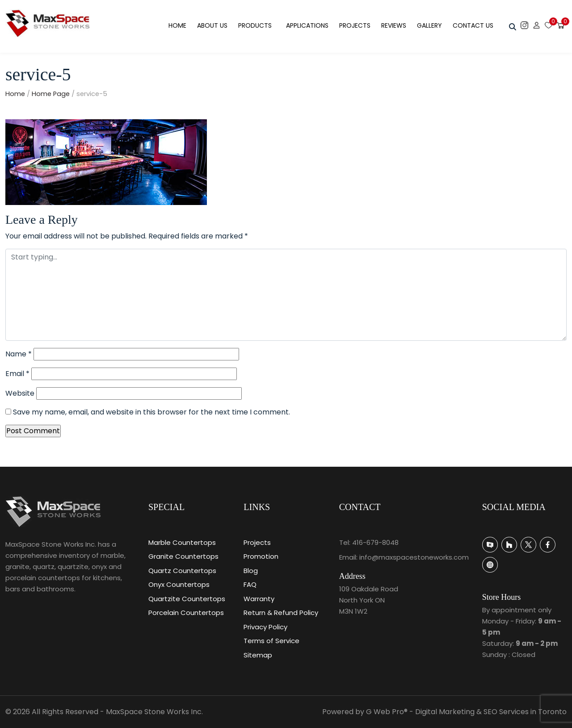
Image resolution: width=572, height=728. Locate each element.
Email (17, 374)
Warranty (259, 599)
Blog (251, 571)
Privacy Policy (265, 627)
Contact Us (473, 25)
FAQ (250, 584)
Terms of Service (271, 641)
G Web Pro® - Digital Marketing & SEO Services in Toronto (466, 712)
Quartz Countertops (182, 571)
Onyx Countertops (179, 584)
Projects (355, 25)
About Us (212, 25)
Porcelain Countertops (186, 613)
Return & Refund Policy (281, 613)
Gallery (429, 25)
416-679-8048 (375, 542)
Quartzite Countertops (187, 599)
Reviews (394, 25)
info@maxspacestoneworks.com (414, 557)
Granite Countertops (183, 556)
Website (20, 393)
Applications (307, 25)
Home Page (51, 94)
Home (177, 25)
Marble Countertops (182, 542)
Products (255, 25)
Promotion (261, 556)
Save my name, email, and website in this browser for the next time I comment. (151, 412)
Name (19, 354)
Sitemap (258, 655)
